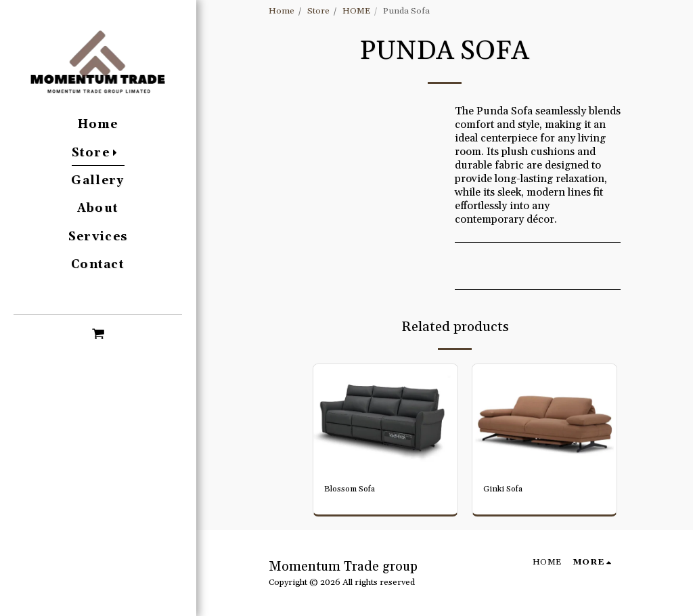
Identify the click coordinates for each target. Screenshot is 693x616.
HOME (356, 11)
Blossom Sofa (352, 489)
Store (318, 11)
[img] (385, 418)
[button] (98, 333)
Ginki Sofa (505, 489)
